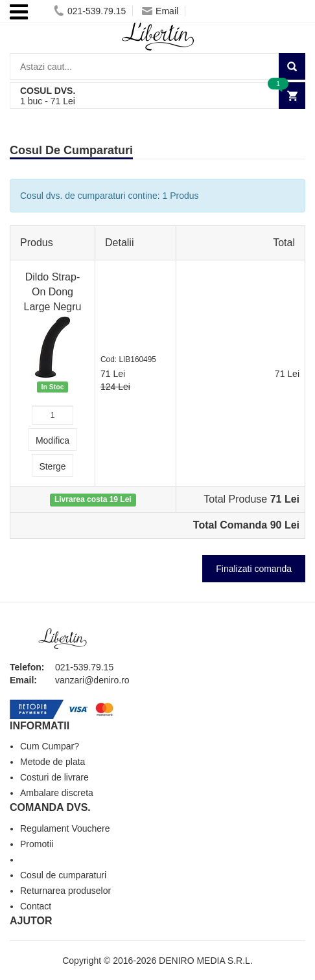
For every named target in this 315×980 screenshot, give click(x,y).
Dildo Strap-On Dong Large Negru (53, 292)
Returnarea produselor (65, 891)
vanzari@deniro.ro (92, 680)
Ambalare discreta (57, 793)
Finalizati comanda (254, 569)
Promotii (37, 844)
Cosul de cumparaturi (63, 875)
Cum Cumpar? (50, 746)
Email (160, 11)
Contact (36, 906)
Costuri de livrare (54, 777)
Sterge (52, 466)
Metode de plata (52, 762)
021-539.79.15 (90, 11)
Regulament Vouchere (65, 828)
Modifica (52, 440)
